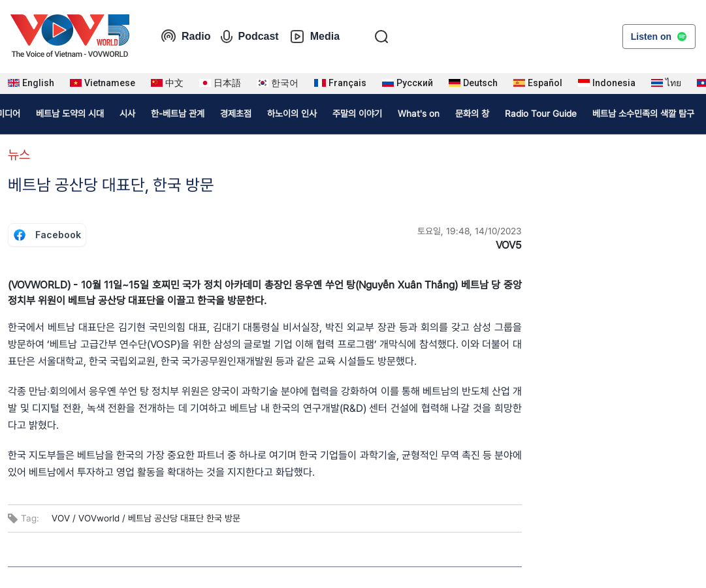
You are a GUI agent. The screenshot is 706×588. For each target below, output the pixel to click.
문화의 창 (472, 114)
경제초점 (236, 114)
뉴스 (19, 155)
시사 (127, 114)
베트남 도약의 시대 (70, 114)
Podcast (249, 37)
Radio (185, 37)
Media (314, 37)
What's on (419, 114)
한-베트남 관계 (178, 114)
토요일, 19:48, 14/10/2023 (470, 231)
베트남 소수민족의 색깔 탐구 (643, 114)
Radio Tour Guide (541, 114)
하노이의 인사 (292, 114)
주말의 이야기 (357, 114)
